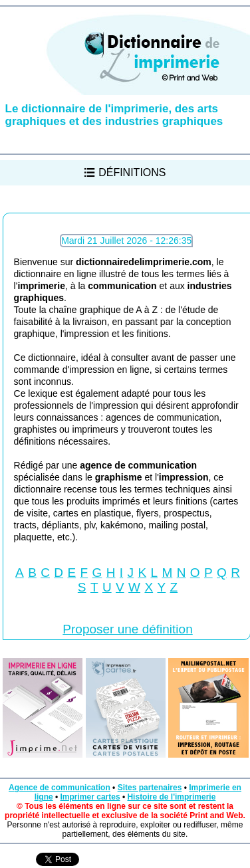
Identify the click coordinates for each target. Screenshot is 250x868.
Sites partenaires (150, 788)
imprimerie (41, 286)
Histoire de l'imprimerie (171, 797)
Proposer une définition (127, 629)
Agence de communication (60, 788)
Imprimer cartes (90, 797)
